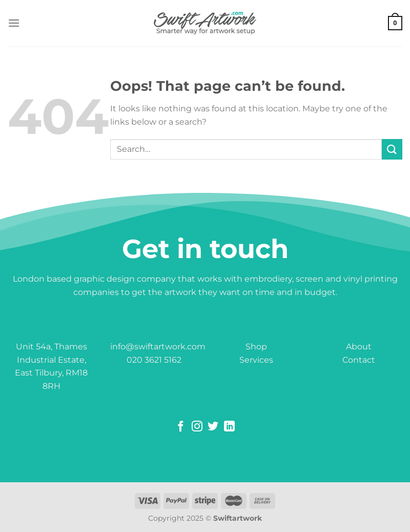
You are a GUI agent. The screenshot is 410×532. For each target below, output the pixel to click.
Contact (359, 360)
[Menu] (14, 23)
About (359, 347)
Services (256, 360)
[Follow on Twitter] (213, 427)
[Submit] (392, 149)
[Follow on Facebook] (181, 427)
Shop (256, 347)
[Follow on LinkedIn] (229, 427)
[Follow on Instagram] (197, 427)
